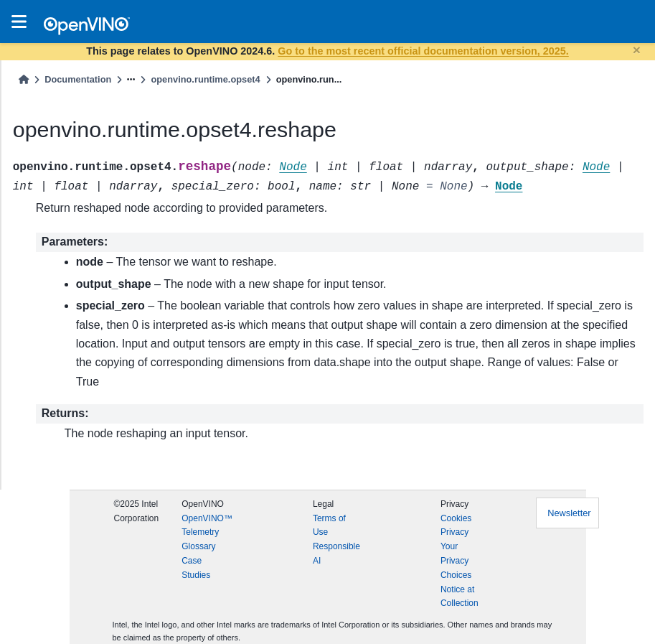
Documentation (78, 79)
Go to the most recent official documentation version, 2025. (423, 51)
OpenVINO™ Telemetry (207, 526)
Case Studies (196, 568)
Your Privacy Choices (456, 561)
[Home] (24, 79)
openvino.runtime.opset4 (205, 79)
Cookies (456, 518)
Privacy (454, 532)
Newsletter (569, 513)
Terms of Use (329, 526)
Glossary (198, 546)
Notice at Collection (460, 597)
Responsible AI (336, 554)
